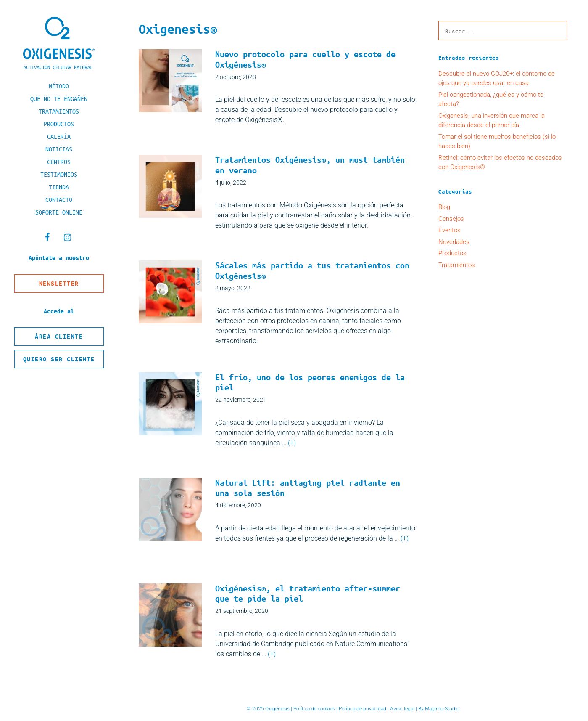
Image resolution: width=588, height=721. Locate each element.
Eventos (450, 230)
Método (59, 86)
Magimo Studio (442, 709)
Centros (59, 162)
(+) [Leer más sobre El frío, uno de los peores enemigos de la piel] (292, 443)
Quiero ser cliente (59, 359)
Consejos (451, 219)
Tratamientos (59, 111)
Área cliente (59, 336)
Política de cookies (314, 709)
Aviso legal (402, 709)
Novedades (454, 242)
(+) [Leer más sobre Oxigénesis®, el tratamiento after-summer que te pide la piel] (272, 654)
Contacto (59, 199)
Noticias (59, 149)
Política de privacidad (363, 709)
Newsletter (59, 283)
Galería (59, 136)
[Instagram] (67, 238)
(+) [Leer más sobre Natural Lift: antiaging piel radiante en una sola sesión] (405, 538)
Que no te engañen (59, 98)
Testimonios (59, 174)
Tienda (59, 187)
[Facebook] (47, 238)
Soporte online (59, 212)
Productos (59, 124)
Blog (444, 207)
